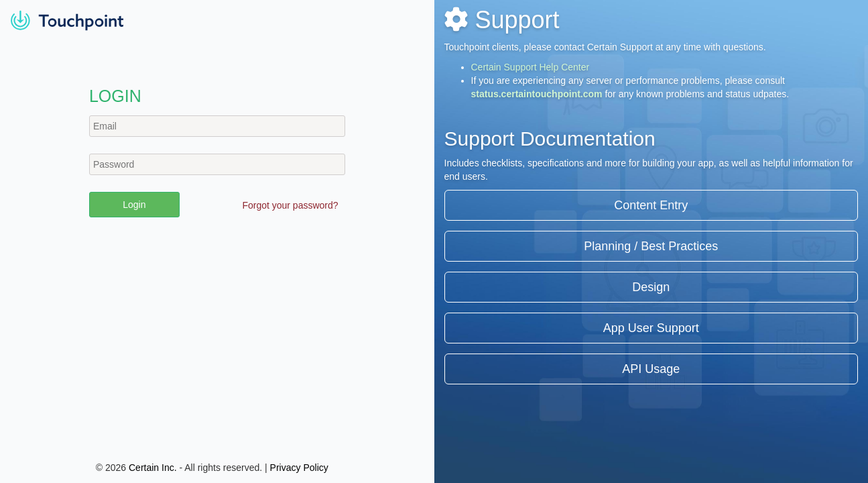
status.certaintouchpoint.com (537, 94)
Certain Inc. (153, 468)
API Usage (651, 369)
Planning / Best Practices (651, 246)
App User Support (651, 328)
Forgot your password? (290, 205)
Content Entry (651, 205)
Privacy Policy (299, 468)
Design (651, 287)
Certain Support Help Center (531, 67)
